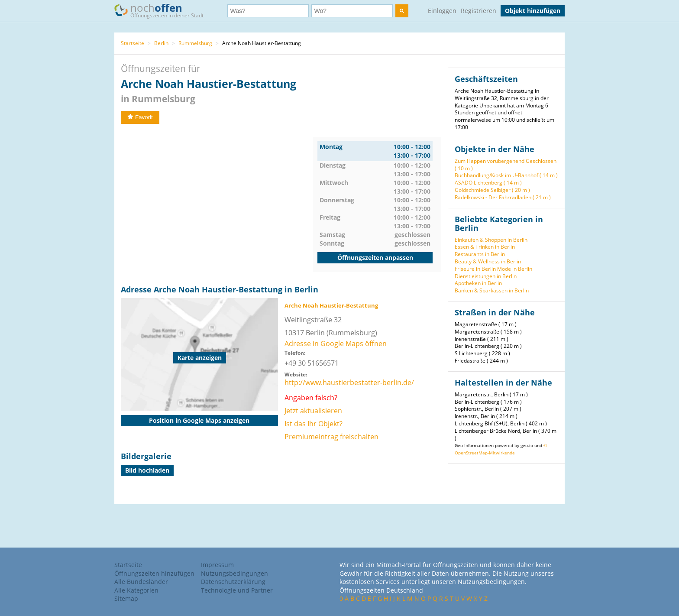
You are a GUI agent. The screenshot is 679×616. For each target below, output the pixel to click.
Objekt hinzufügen (533, 11)
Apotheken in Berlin (478, 283)
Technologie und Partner (237, 590)
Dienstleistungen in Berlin (486, 276)
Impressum (217, 565)
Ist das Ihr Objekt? (314, 424)
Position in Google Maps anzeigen (199, 420)
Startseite (133, 43)
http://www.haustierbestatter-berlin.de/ (349, 383)
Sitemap (126, 598)
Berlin (161, 43)
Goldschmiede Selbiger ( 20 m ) (492, 190)
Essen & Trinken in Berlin (485, 247)
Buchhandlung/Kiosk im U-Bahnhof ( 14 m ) (506, 175)
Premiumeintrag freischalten (331, 437)
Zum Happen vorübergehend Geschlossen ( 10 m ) (506, 165)
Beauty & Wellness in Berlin (488, 261)
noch (163, 10)
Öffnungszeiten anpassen (375, 258)
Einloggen (442, 11)
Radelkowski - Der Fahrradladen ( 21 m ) (503, 197)
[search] (402, 11)
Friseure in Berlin (475, 269)
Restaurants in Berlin (480, 254)
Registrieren (479, 11)
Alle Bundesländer (141, 582)
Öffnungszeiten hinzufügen (154, 573)
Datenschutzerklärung (233, 582)
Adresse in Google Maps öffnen (336, 344)
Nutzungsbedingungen (234, 573)
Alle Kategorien (136, 590)
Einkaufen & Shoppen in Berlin (491, 240)
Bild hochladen (147, 470)
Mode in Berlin (515, 269)
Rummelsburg (195, 43)
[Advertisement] (217, 198)
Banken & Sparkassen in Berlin (492, 290)
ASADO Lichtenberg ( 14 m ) (488, 183)
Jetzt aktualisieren (313, 411)
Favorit (140, 117)
